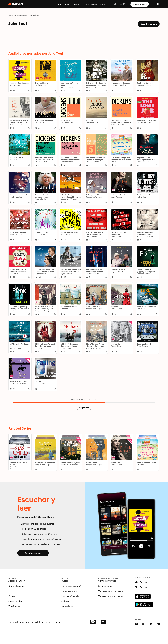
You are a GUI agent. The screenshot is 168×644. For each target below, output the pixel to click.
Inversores (13, 591)
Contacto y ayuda (107, 581)
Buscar (65, 581)
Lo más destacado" (71, 586)
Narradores (35, 15)
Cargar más (84, 408)
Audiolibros (63, 4)
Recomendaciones (18, 15)
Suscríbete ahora (140, 4)
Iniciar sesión (120, 4)
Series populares (69, 591)
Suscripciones (105, 586)
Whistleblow (14, 606)
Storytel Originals (70, 596)
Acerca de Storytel (18, 581)
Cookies (57, 622)
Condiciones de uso (42, 622)
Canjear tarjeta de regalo (111, 596)
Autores (65, 601)
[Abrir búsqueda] (158, 4)
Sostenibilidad (15, 601)
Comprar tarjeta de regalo (111, 591)
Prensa (12, 596)
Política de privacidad (19, 622)
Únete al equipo (16, 586)
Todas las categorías (95, 4)
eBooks (77, 4)
